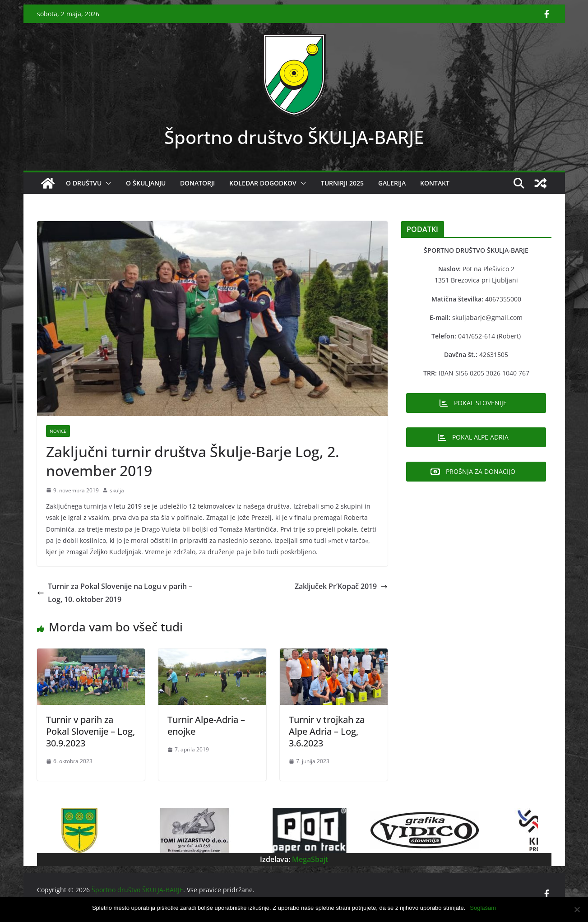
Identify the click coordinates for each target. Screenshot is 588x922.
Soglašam (483, 908)
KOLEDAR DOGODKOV (263, 183)
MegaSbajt (309, 859)
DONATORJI (197, 183)
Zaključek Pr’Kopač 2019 (341, 586)
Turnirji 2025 (342, 183)
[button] (106, 183)
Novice (58, 431)
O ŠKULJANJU (146, 183)
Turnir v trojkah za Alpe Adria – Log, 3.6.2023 (327, 731)
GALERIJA (392, 183)
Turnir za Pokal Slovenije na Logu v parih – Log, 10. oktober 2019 (115, 593)
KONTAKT (435, 183)
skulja (117, 490)
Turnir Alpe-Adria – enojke (206, 725)
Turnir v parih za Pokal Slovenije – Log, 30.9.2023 (90, 731)
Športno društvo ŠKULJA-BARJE (294, 137)
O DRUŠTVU (84, 183)
